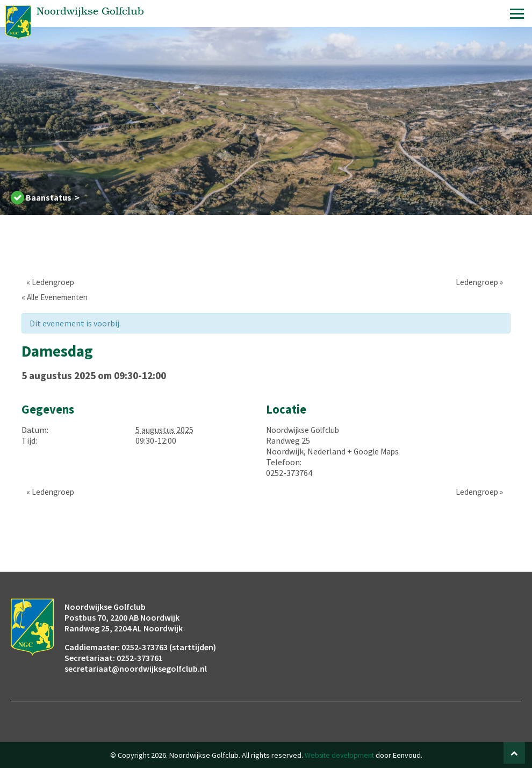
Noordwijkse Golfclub (305, 430)
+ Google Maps (374, 451)
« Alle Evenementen (58, 297)
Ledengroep (46, 282)
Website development (339, 755)
